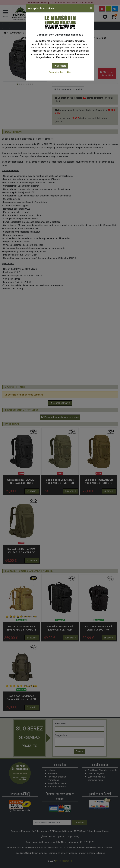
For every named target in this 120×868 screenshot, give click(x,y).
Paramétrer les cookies (60, 72)
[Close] (91, 8)
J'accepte (60, 66)
